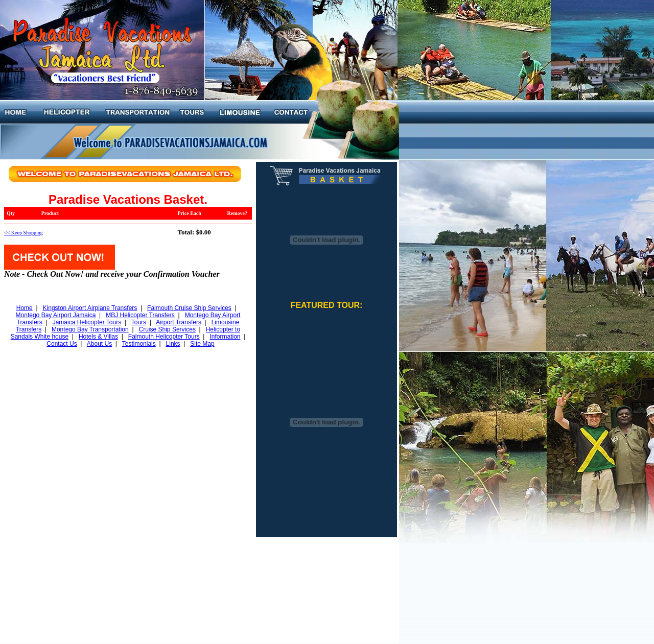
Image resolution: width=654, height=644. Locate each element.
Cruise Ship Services (167, 329)
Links (173, 344)
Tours (139, 322)
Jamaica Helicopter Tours (87, 322)
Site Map (202, 344)
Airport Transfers (179, 322)
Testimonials (139, 344)
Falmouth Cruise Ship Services (189, 308)
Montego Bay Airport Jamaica (56, 315)
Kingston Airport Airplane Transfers (90, 308)
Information (225, 337)
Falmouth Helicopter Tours (164, 337)
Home (25, 308)
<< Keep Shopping (24, 233)
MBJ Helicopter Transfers (140, 315)
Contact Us (62, 344)
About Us (99, 344)
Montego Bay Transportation (90, 329)
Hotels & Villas (98, 337)
